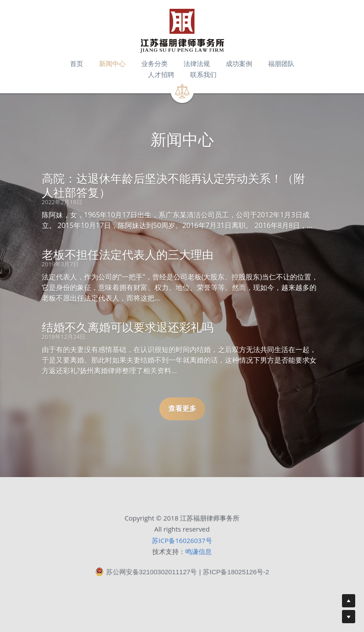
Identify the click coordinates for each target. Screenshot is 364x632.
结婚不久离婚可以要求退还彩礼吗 (128, 327)
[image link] (182, 31)
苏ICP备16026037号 (182, 543)
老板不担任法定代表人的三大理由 (128, 254)
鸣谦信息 (199, 554)
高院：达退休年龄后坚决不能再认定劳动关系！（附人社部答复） (173, 185)
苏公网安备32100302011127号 (146, 574)
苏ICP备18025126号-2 (236, 575)
